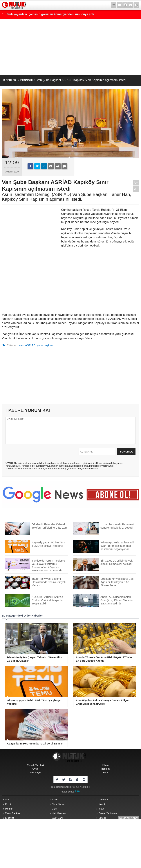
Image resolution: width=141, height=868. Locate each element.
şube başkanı (45, 345)
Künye (106, 765)
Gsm (54, 809)
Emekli (102, 818)
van (21, 345)
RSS (106, 772)
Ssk (7, 800)
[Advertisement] (70, 47)
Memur (9, 809)
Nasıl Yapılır (58, 804)
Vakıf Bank (58, 818)
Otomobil (104, 800)
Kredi (8, 804)
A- (136, 189)
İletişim (106, 769)
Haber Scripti (67, 792)
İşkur (101, 809)
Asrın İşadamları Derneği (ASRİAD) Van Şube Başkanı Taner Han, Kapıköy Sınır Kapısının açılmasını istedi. (67, 197)
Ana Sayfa (36, 772)
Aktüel (55, 800)
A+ (136, 183)
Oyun (35, 769)
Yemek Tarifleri (35, 765)
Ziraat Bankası (13, 813)
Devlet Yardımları (108, 813)
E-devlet (10, 818)
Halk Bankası (59, 813)
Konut (102, 804)
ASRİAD (30, 345)
